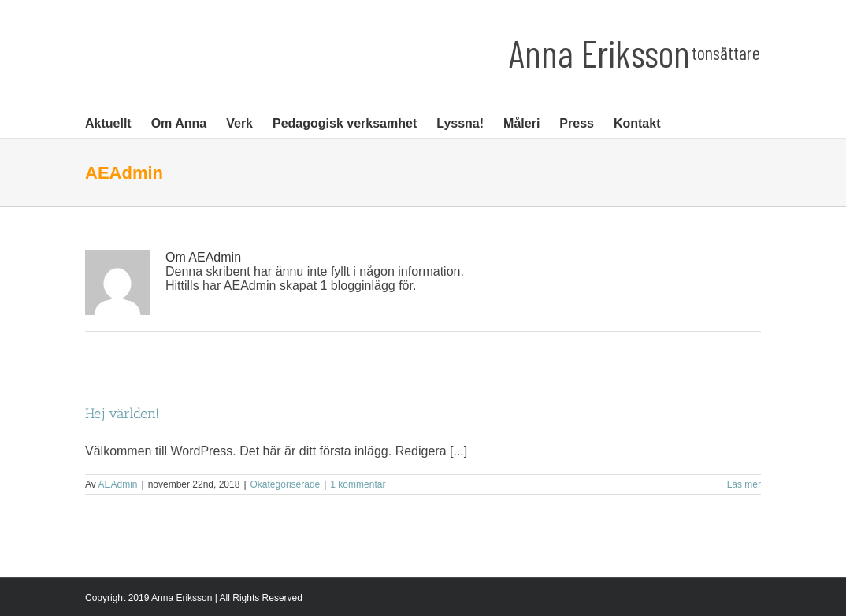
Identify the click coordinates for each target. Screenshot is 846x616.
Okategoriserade (286, 484)
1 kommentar (358, 484)
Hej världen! (122, 414)
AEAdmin (117, 484)
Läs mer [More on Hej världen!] (744, 484)
